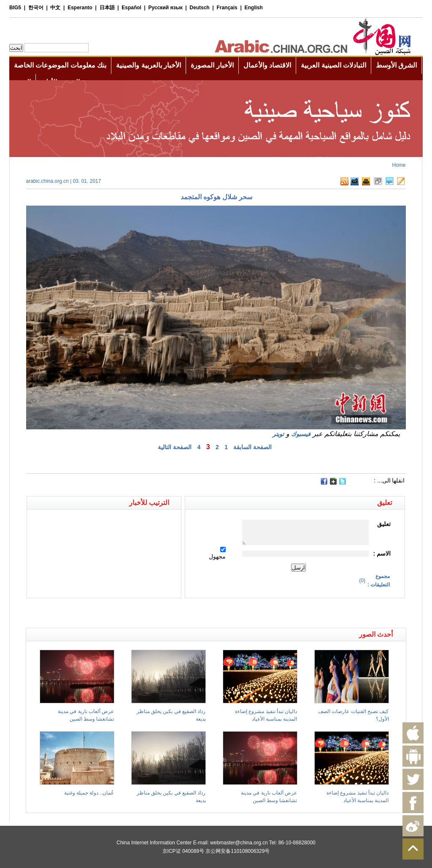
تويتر (278, 434)
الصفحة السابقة (252, 447)
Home (399, 165)
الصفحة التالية (175, 447)
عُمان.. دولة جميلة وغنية (89, 793)
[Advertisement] (121, 613)
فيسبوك (301, 434)
